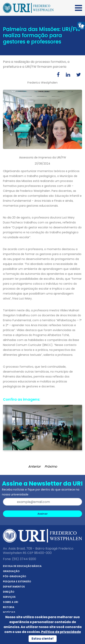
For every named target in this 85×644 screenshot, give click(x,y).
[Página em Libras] (81, 25)
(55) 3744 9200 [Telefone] (24, 559)
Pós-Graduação (14, 576)
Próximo (51, 467)
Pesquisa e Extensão (17, 581)
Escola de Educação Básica (22, 566)
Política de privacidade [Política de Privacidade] (61, 632)
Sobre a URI (11, 602)
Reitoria (9, 607)
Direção (9, 592)
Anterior (34, 467)
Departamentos (14, 587)
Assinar (43, 514)
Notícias (9, 612)
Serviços (9, 597)
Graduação (11, 571)
